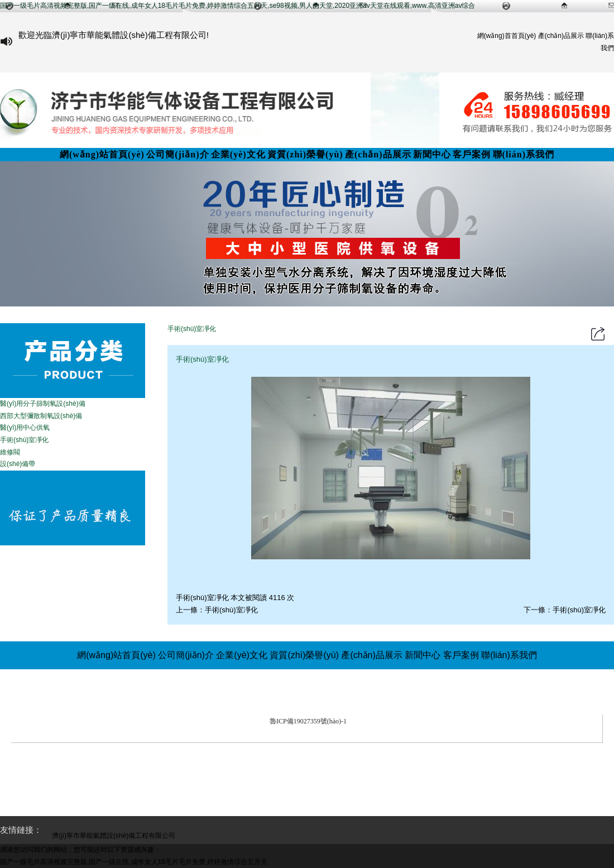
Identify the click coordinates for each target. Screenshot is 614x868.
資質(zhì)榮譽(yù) (305, 154)
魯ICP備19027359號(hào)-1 (308, 721)
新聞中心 (432, 154)
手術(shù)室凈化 (231, 610)
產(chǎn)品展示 (561, 36)
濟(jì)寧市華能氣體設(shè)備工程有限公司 (334, 708)
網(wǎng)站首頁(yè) (102, 154)
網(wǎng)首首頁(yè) (507, 36)
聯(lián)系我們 (524, 154)
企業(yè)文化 (238, 154)
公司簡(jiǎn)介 (178, 154)
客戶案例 (472, 154)
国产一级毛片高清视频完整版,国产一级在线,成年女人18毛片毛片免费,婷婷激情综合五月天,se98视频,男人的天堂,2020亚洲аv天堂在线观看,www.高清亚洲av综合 (238, 6)
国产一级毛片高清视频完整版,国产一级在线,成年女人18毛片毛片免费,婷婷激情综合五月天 (134, 862)
